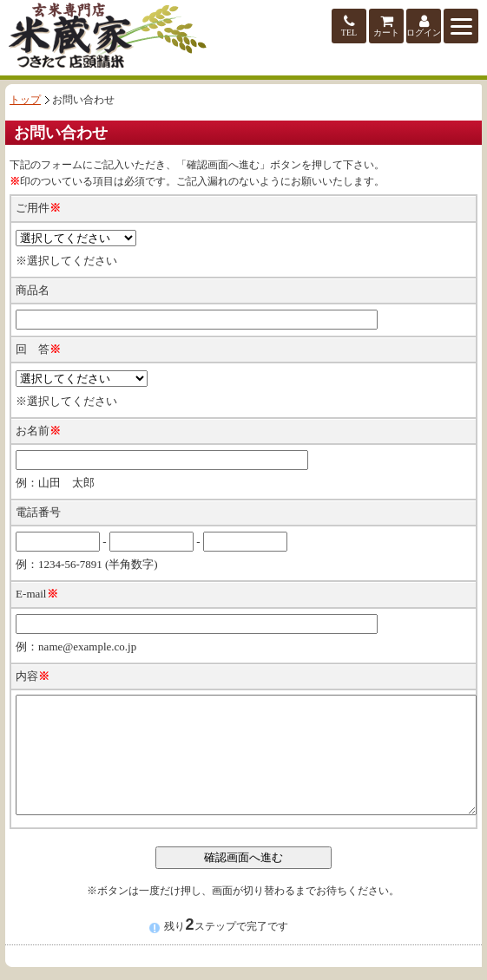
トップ (25, 100)
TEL (349, 26)
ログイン (424, 26)
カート (386, 26)
